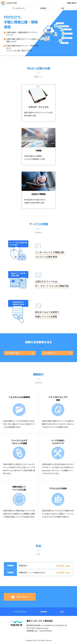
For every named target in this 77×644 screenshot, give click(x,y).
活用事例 (44, 8)
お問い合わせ (72, 3)
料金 (63, 8)
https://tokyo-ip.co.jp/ (39, 628)
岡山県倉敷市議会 (12, 353)
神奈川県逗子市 (49, 353)
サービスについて (19, 8)
